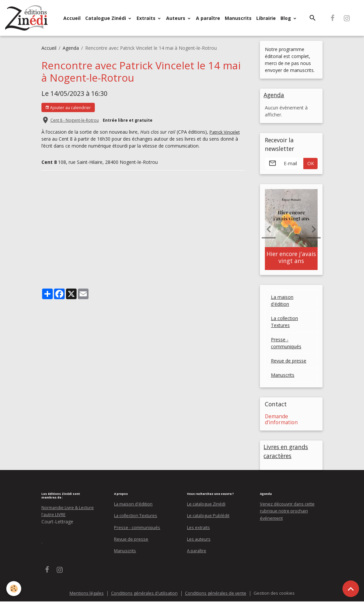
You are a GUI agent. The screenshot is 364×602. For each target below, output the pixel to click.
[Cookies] (14, 588)
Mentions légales (82, 594)
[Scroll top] (351, 589)
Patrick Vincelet (226, 132)
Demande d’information (281, 420)
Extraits (147, 18)
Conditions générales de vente (217, 594)
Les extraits (199, 528)
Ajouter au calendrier (68, 108)
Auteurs (176, 18)
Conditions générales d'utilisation (142, 594)
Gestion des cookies (279, 594)
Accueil (72, 18)
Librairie (266, 18)
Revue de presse (289, 361)
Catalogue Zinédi (106, 18)
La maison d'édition (282, 301)
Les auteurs (200, 539)
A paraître (208, 18)
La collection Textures (284, 322)
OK (311, 164)
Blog (286, 18)
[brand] (28, 18)
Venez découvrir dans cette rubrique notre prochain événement (289, 512)
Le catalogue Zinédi (208, 505)
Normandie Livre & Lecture (71, 508)
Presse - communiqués (286, 344)
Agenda (71, 48)
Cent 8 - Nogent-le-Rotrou (75, 120)
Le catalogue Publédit (210, 516)
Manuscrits (238, 18)
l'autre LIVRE (55, 515)
